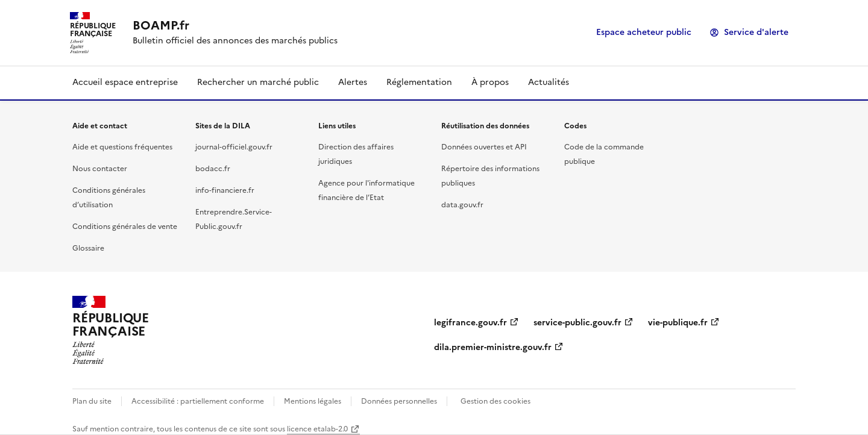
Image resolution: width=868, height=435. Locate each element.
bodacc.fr (213, 169)
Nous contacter (100, 169)
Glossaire (88, 248)
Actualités (549, 82)
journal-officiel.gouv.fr (234, 147)
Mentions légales (313, 401)
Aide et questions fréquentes (122, 147)
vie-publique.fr (678, 323)
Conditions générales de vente (125, 227)
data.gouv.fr (462, 205)
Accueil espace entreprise (125, 82)
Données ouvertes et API (484, 147)
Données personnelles (399, 401)
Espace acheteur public (644, 32)
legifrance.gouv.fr (470, 323)
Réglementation (419, 82)
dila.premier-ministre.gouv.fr (493, 347)
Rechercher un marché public (258, 82)
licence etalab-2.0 (317, 429)
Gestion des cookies (495, 401)
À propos (490, 82)
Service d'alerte (756, 32)
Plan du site (92, 401)
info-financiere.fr (225, 190)
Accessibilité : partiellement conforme (198, 401)
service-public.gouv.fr (577, 323)
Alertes (353, 82)
